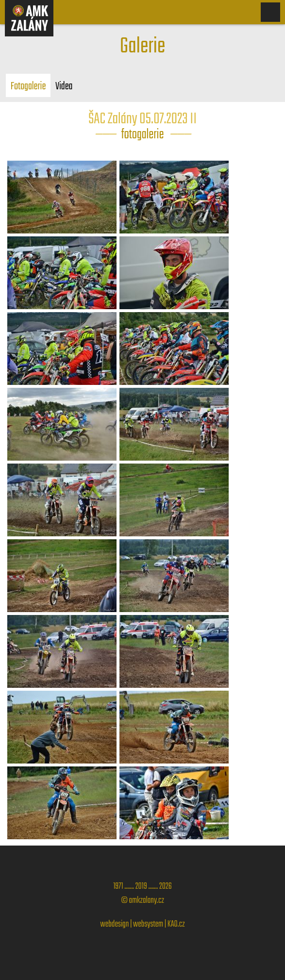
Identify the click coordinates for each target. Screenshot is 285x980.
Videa (64, 86)
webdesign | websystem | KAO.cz (143, 924)
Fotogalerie (28, 86)
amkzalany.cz (147, 901)
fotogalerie (143, 135)
